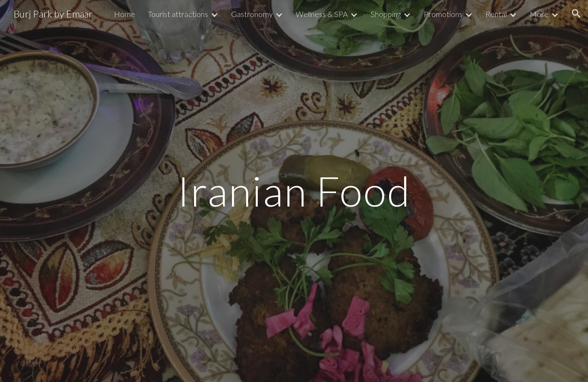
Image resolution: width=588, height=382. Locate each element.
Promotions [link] (443, 14)
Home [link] (125, 14)
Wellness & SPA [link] (322, 14)
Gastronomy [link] (252, 14)
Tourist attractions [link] (178, 14)
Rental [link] (496, 14)
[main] (294, 191)
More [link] (539, 14)
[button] (576, 14)
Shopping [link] (386, 14)
